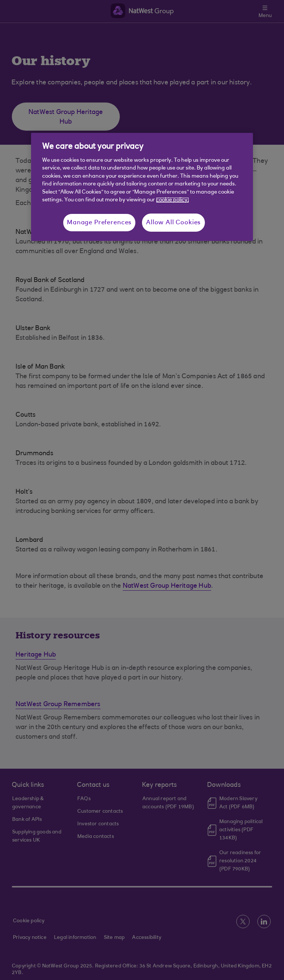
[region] (142, 187)
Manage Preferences (99, 223)
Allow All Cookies (173, 223)
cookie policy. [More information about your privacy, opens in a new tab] (173, 200)
